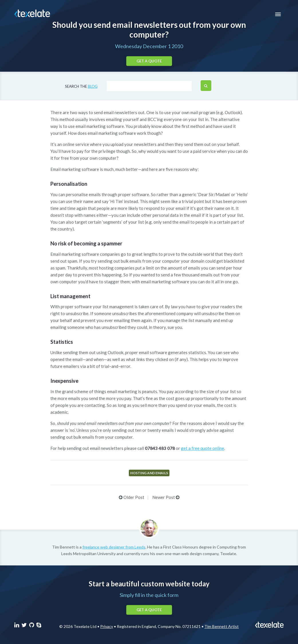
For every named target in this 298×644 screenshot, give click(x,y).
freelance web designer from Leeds (114, 547)
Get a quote (149, 61)
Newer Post (166, 497)
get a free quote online (203, 448)
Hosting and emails (149, 473)
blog (93, 86)
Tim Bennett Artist (222, 626)
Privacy (107, 626)
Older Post (132, 497)
